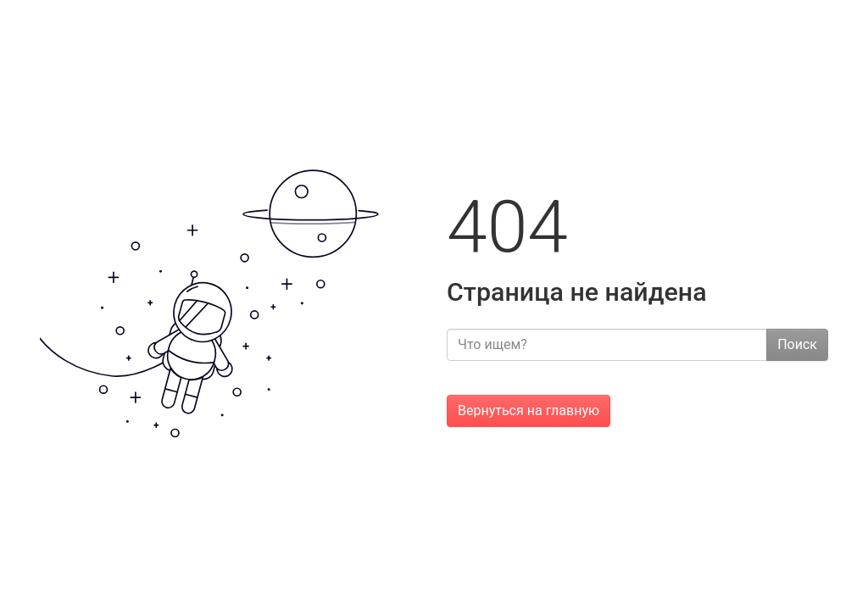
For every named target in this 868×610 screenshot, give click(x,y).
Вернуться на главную (529, 410)
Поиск (797, 344)
